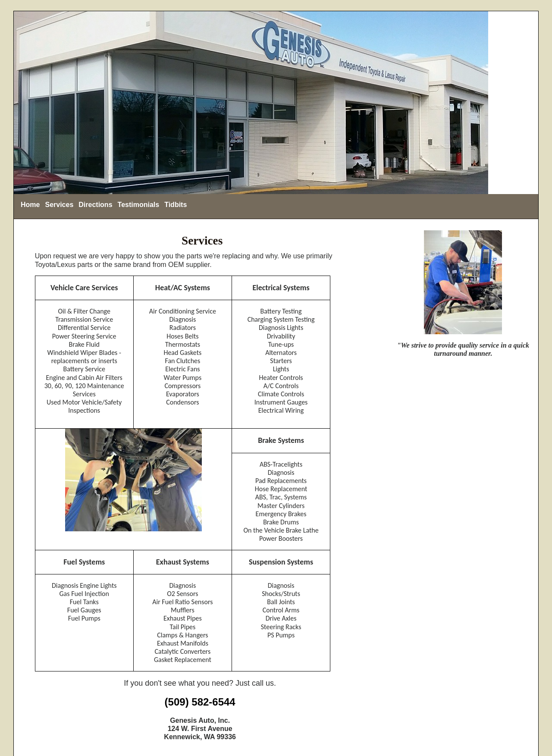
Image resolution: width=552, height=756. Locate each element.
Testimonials (139, 205)
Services (59, 205)
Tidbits (176, 205)
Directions (95, 205)
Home (30, 205)
